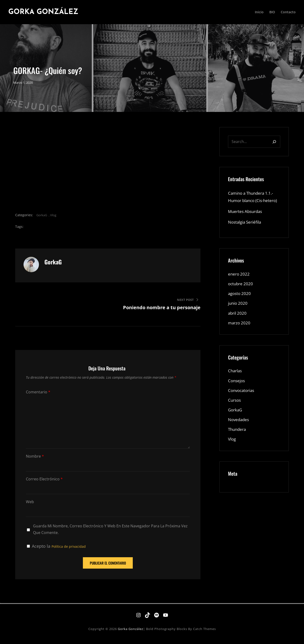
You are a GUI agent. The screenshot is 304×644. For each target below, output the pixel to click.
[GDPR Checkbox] (28, 550)
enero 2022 (239, 285)
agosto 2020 (240, 305)
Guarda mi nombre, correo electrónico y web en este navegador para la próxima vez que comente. (110, 533)
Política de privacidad (69, 550)
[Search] (274, 145)
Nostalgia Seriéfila (246, 233)
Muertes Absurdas (246, 222)
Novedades (239, 433)
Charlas (235, 384)
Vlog (53, 219)
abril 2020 (238, 325)
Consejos (237, 394)
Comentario (38, 396)
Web (30, 506)
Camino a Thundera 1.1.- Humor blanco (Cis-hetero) (253, 204)
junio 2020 (238, 315)
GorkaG (42, 219)
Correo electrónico (44, 483)
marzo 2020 (240, 335)
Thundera (238, 443)
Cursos (235, 414)
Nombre (35, 460)
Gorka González (46, 12)
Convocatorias (242, 404)
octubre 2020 (241, 295)
